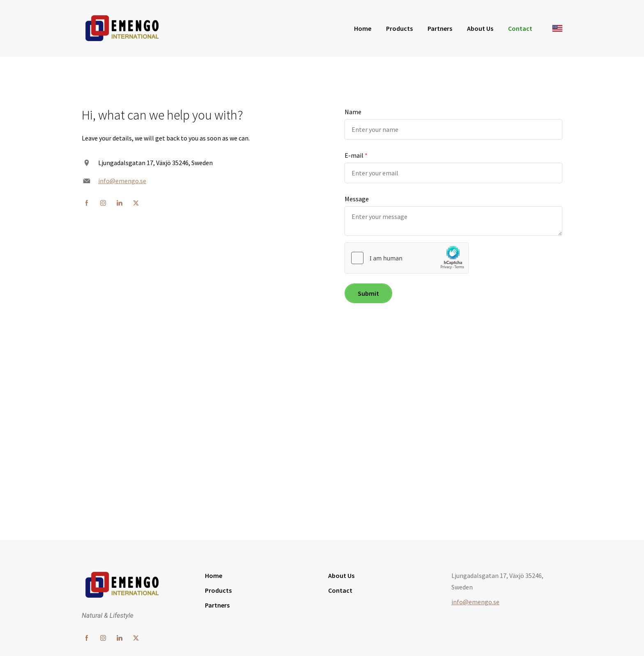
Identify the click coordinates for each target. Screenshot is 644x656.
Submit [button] (368, 293)
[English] (557, 28)
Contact (340, 590)
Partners (217, 605)
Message (357, 199)
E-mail (354, 155)
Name (353, 112)
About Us (341, 575)
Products (218, 590)
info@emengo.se (122, 181)
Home (214, 575)
